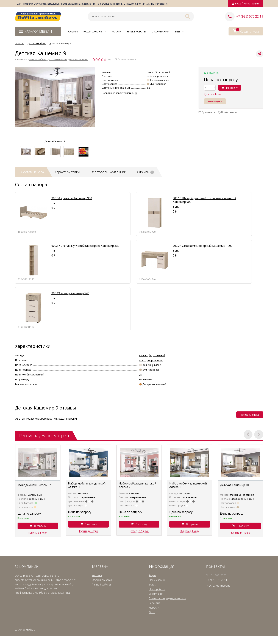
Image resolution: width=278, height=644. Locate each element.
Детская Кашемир (78, 59)
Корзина (97, 575)
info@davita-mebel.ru (218, 586)
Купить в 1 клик (213, 94)
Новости (154, 608)
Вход (238, 4)
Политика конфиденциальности (167, 598)
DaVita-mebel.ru (24, 576)
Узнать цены (215, 101)
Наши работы (136, 31)
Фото (152, 612)
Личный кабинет (102, 585)
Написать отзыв (250, 415)
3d (157, 72)
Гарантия (154, 603)
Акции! (73, 31)
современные (161, 76)
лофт (150, 76)
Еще (179, 31)
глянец (151, 72)
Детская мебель (37, 59)
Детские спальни (57, 59)
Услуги (116, 31)
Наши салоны (95, 31)
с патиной (165, 72)
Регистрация (251, 4)
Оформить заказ (102, 580)
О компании (160, 31)
